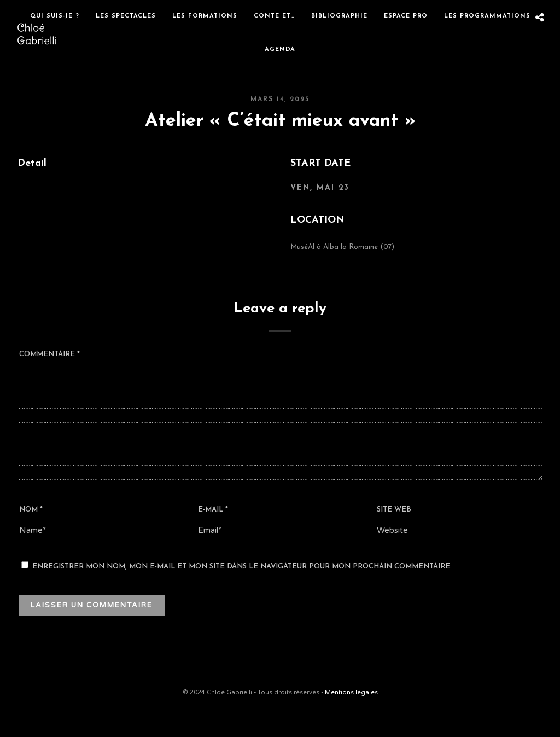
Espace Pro (406, 16)
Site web (394, 510)
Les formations (205, 16)
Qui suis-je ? (55, 16)
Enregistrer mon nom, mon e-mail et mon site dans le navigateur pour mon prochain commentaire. (242, 567)
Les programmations (487, 16)
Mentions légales (351, 692)
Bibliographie (339, 16)
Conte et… (274, 16)
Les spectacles (126, 16)
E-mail (213, 510)
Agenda (280, 50)
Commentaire (49, 354)
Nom (31, 510)
